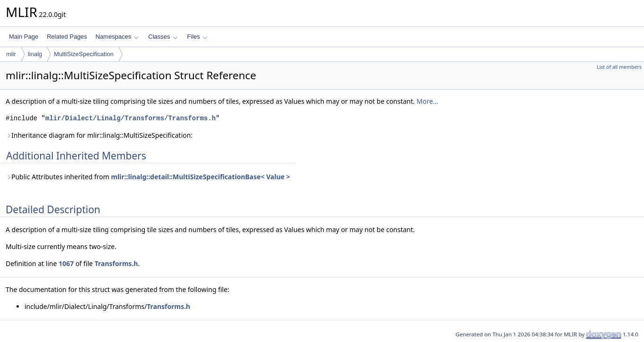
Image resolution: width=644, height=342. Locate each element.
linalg (35, 54)
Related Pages (67, 37)
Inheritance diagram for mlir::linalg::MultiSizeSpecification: (99, 135)
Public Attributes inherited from (148, 177)
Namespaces (117, 37)
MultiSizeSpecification (84, 54)
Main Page (24, 37)
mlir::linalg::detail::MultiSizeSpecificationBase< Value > (201, 177)
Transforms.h (116, 263)
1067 (66, 263)
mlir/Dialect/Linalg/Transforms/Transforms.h (130, 118)
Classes (163, 37)
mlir (11, 54)
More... (427, 101)
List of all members (619, 67)
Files (197, 37)
